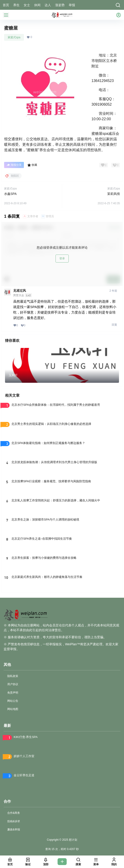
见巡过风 (20, 291)
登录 (62, 258)
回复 (114, 325)
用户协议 (13, 684)
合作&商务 (14, 813)
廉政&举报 (14, 830)
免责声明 (13, 693)
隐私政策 (13, 676)
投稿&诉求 (14, 821)
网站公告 (13, 701)
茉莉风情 (114, 194)
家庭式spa (14, 37)
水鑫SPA (10, 194)
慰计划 (73, 840)
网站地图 (13, 709)
